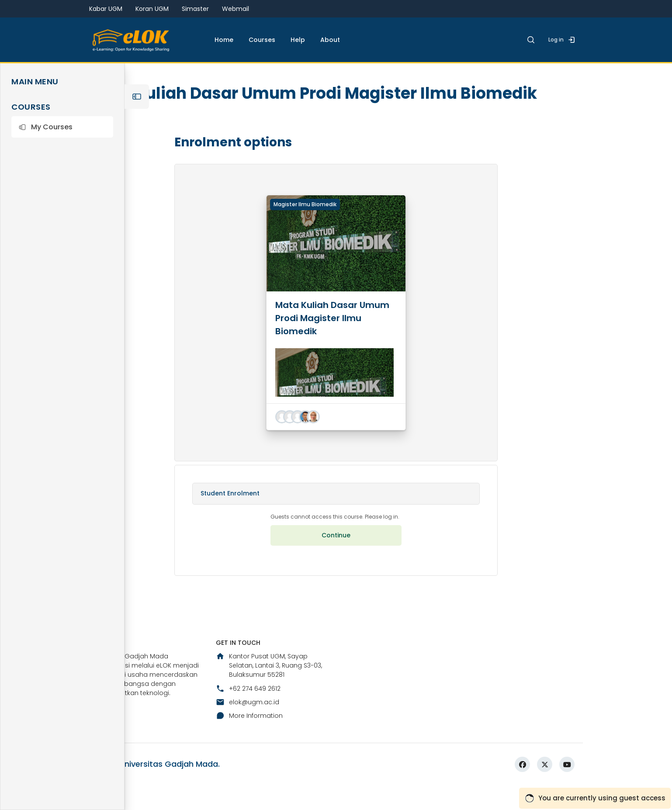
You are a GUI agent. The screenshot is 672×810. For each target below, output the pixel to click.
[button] (62, 127)
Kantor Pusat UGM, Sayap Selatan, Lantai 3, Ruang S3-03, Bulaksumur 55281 (269, 688)
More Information (249, 738)
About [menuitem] (330, 40)
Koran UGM (152, 9)
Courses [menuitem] (262, 40)
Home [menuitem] (224, 40)
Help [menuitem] (298, 40)
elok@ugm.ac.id (248, 724)
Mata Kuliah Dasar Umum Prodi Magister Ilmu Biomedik (332, 340)
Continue (336, 557)
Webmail (236, 9)
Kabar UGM (106, 9)
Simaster (195, 9)
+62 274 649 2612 (248, 711)
